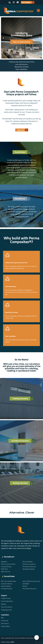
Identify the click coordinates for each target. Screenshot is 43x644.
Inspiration (5, 615)
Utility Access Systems (29, 564)
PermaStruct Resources (29, 567)
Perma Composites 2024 (8, 638)
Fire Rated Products (7, 589)
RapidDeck (4, 562)
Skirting (25, 586)
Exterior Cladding (6, 586)
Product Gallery (5, 626)
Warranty (4, 604)
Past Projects (5, 623)
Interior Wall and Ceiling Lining (31, 581)
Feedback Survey (6, 598)
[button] (10, 3)
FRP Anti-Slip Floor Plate (8, 564)
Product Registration (7, 601)
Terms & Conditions (7, 607)
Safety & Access (6, 571)
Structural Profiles (28, 562)
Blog (2, 618)
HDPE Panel (4, 569)
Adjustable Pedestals (29, 569)
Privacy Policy (30, 638)
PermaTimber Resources (30, 589)
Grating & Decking (6, 567)
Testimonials (5, 621)
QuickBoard (26, 584)
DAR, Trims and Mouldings (8, 581)
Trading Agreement (7, 610)
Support (4, 595)
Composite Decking (7, 584)
